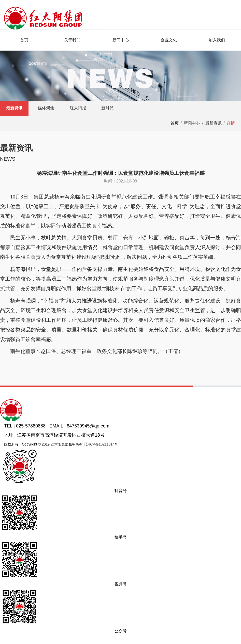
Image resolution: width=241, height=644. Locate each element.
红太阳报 (78, 108)
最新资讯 (14, 108)
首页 (24, 40)
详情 (231, 123)
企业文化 (169, 40)
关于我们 (72, 40)
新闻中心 (121, 40)
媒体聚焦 (46, 108)
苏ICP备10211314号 (102, 444)
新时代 (107, 108)
